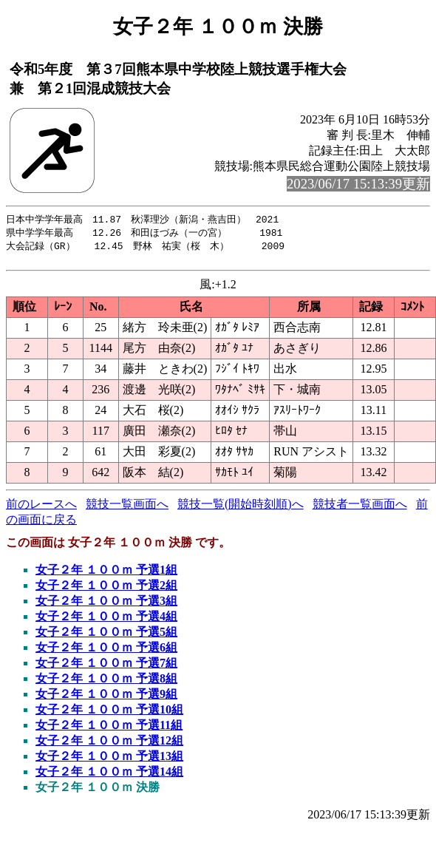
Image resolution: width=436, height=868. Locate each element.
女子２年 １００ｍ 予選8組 (106, 683)
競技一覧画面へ (127, 508)
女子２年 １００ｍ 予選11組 (109, 729)
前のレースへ (41, 508)
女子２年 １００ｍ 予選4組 (106, 621)
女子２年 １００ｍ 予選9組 (106, 698)
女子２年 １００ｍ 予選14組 (109, 776)
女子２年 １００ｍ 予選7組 (106, 667)
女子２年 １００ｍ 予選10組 (109, 714)
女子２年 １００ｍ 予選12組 (109, 745)
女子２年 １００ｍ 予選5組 (106, 636)
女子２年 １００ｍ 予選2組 (106, 590)
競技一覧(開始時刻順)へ (241, 508)
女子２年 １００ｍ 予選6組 (106, 652)
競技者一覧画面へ (360, 508)
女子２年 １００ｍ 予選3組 (106, 605)
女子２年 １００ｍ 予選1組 (106, 574)
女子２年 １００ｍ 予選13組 (109, 760)
